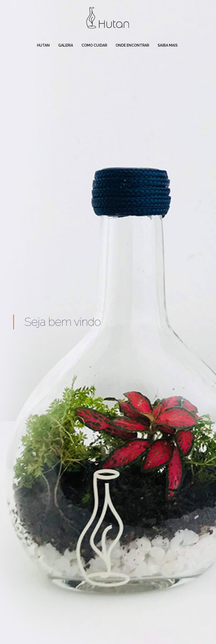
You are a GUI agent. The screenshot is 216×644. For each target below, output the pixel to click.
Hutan (43, 45)
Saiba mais (168, 45)
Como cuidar (94, 45)
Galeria (66, 45)
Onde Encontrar (132, 45)
